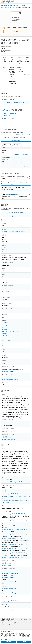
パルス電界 (5, 325)
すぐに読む (16, 31)
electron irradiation (7, 340)
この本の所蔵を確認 (25, 166)
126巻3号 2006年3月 (9, 8)
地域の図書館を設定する (20, 140)
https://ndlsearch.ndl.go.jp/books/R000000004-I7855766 (16, 497)
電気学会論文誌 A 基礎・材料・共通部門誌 (14, 6)
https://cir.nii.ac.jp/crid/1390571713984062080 (14, 514)
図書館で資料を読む (5, 629)
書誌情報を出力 (6, 116)
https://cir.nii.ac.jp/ (7, 565)
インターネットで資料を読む (7, 625)
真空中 (4, 327)
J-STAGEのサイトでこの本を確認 (22, 155)
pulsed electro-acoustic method (10, 331)
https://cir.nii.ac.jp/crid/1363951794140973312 (14, 534)
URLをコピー (8, 110)
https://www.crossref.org (9, 582)
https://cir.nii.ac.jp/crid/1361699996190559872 (14, 530)
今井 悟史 (4, 247)
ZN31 (3, 346)
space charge (5, 334)
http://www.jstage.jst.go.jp (9, 439)
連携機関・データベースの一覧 (23, 134)
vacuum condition (7, 338)
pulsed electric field (7, 336)
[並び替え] (7, 145)
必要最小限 (9, 642)
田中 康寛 (4, 250)
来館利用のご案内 (25, 183)
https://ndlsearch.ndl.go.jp (9, 371)
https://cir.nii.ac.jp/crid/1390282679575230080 (14, 549)
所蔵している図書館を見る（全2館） (16, 102)
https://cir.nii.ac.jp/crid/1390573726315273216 (14, 520)
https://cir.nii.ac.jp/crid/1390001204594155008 (14, 538)
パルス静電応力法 (6, 323)
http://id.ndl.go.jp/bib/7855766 (10, 379)
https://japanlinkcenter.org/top (11, 573)
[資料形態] (17, 145)
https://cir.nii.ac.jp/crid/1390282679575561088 (14, 553)
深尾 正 (4, 252)
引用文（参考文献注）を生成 (9, 113)
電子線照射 (5, 329)
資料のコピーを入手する (6, 627)
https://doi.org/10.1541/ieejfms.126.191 (13, 482)
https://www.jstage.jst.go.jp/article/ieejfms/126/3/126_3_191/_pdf (16, 502)
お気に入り (4, 110)
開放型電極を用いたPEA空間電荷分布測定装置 (13, 232)
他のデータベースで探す (8, 118)
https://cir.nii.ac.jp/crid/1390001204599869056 (14, 544)
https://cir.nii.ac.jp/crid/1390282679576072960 (14, 557)
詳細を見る (27, 75)
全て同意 (24, 642)
